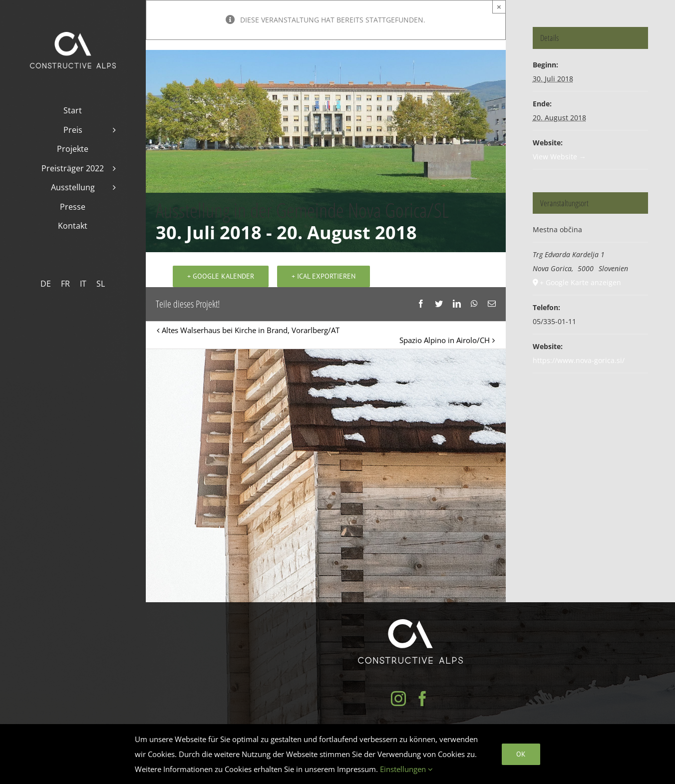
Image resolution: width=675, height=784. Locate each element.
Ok (521, 754)
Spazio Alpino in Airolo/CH (445, 342)
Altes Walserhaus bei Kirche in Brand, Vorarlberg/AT (251, 332)
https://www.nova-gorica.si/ (579, 360)
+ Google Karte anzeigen (580, 282)
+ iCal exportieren (324, 278)
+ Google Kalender (221, 278)
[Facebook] (422, 699)
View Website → (559, 157)
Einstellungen (406, 769)
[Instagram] (398, 699)
